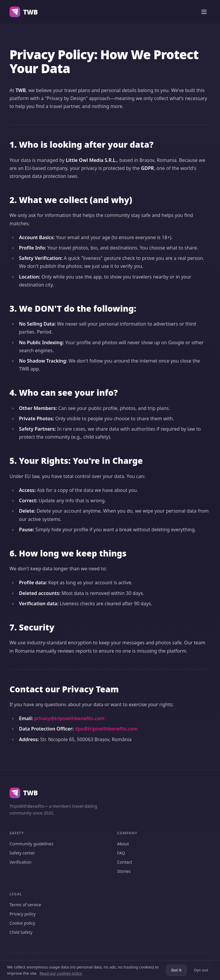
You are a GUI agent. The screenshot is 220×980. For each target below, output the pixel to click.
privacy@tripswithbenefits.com (69, 718)
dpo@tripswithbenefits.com (106, 729)
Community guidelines (31, 844)
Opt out (201, 970)
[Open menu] (204, 12)
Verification (20, 862)
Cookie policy (22, 923)
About (123, 844)
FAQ (121, 853)
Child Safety (21, 932)
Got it (176, 970)
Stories (124, 871)
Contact (125, 862)
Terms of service (25, 905)
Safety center (22, 853)
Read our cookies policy (61, 973)
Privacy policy (23, 914)
